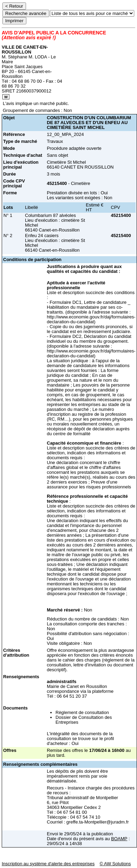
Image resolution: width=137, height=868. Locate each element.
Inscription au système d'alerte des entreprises (48, 864)
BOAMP (119, 839)
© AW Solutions (115, 864)
